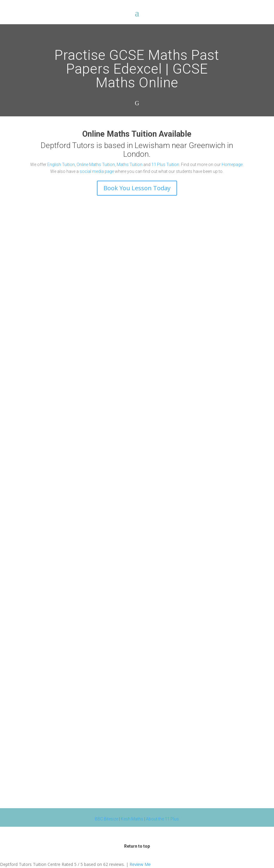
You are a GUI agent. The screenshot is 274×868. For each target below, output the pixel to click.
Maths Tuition (130, 165)
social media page (97, 171)
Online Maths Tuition (96, 165)
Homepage (232, 165)
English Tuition (61, 165)
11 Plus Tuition (165, 165)
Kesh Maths (132, 819)
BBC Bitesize (106, 819)
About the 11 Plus (162, 819)
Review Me (140, 864)
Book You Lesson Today (137, 188)
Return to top (137, 846)
